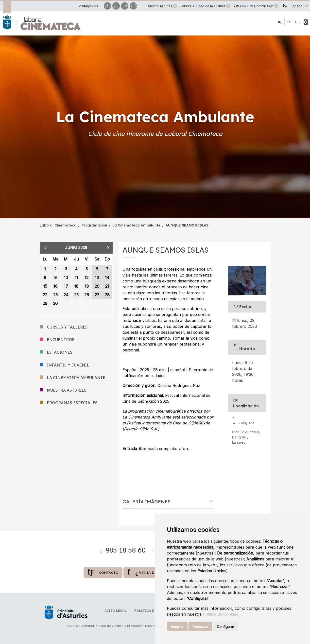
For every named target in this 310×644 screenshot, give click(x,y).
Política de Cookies (220, 614)
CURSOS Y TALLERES (64, 327)
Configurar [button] (225, 627)
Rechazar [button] (200, 627)
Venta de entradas (152, 573)
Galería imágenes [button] (146, 502)
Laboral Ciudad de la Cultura (203, 6)
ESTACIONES (56, 352)
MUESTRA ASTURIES (63, 390)
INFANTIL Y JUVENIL (64, 365)
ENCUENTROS (57, 340)
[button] (299, 6)
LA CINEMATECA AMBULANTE (72, 378)
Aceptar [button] (177, 627)
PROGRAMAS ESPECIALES (69, 403)
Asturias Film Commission (253, 6)
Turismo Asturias (159, 6)
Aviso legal (116, 610)
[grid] (76, 285)
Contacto (103, 573)
